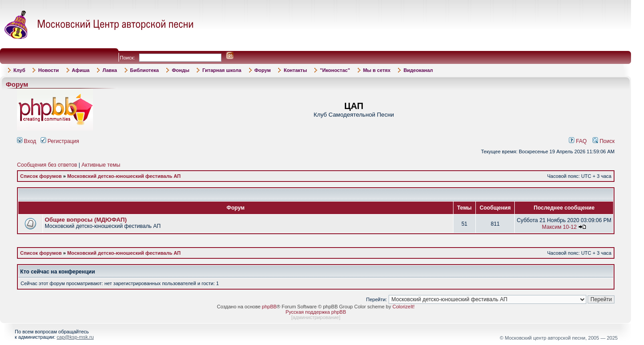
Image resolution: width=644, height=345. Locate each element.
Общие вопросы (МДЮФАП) (86, 220)
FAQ (578, 141)
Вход (27, 141)
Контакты (295, 70)
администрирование (316, 317)
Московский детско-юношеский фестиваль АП (124, 176)
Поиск (604, 141)
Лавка (110, 70)
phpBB (269, 307)
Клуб (19, 70)
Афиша (81, 70)
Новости (48, 70)
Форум (263, 70)
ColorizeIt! (404, 307)
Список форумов (41, 176)
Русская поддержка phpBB (316, 312)
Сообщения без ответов (47, 165)
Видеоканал (418, 70)
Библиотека (145, 70)
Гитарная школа (222, 70)
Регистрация (60, 141)
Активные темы (101, 165)
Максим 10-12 (559, 227)
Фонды (180, 70)
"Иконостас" (335, 70)
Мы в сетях (377, 70)
